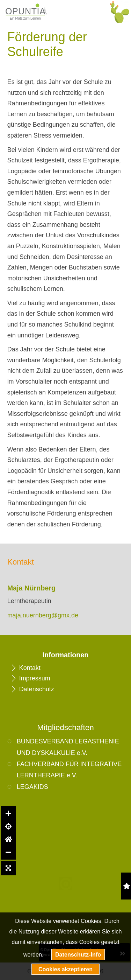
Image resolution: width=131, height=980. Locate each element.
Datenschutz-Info (78, 954)
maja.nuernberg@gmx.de (43, 615)
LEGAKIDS (32, 787)
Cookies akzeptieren (65, 969)
